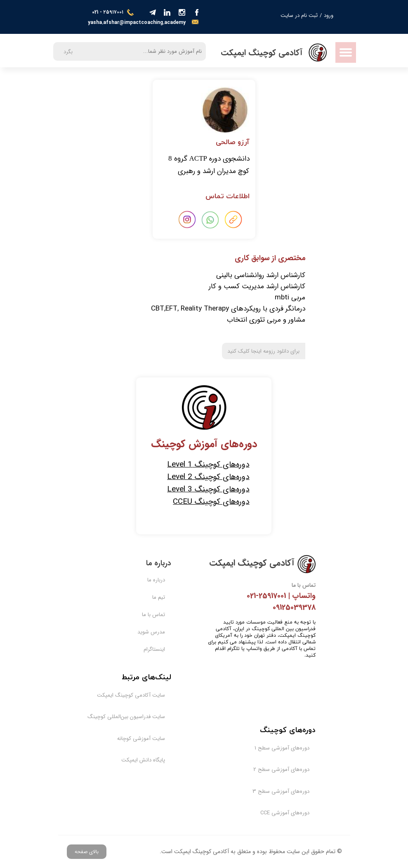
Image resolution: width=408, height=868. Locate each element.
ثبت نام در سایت (299, 15)
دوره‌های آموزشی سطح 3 (287, 791)
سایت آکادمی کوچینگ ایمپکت (143, 695)
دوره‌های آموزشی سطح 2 (287, 770)
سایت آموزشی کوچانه (143, 739)
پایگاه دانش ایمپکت (143, 760)
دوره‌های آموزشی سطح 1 (287, 748)
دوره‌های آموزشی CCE (287, 813)
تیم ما (159, 597)
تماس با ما (153, 615)
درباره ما (156, 580)
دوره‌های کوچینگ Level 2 (208, 477)
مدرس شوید (151, 632)
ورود (329, 15)
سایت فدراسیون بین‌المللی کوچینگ (143, 717)
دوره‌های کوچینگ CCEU (211, 502)
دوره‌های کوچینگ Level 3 (208, 489)
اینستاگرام (154, 649)
